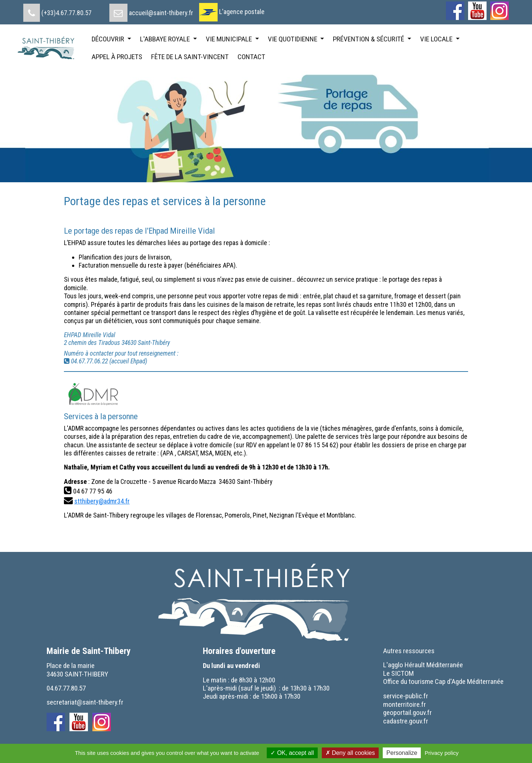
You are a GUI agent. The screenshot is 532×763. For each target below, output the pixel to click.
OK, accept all (292, 753)
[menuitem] (57, 10)
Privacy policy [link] (442, 753)
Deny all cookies (350, 753)
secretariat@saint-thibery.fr (85, 702)
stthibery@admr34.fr (102, 501)
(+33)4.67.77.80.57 (66, 13)
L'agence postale (242, 12)
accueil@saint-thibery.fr (161, 13)
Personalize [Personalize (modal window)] (402, 753)
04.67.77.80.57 (66, 688)
